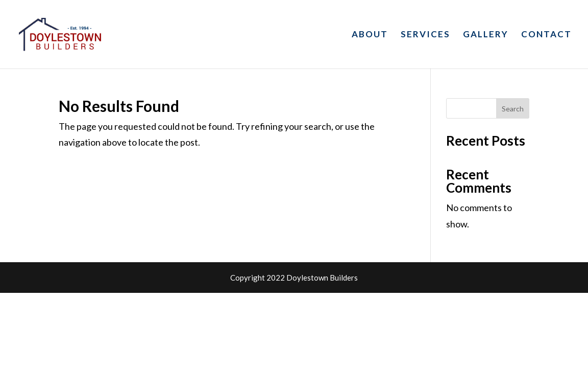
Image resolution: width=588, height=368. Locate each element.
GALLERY (486, 35)
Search (513, 109)
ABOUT (370, 35)
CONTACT (546, 35)
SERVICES (425, 35)
